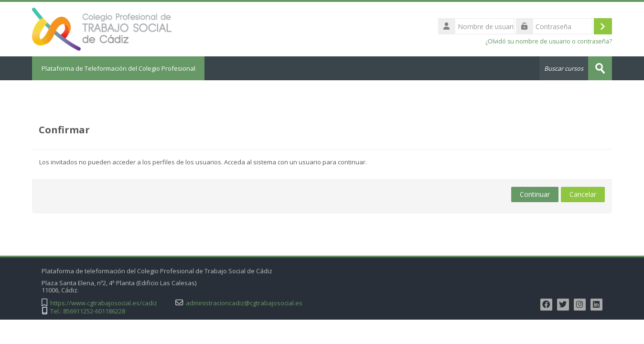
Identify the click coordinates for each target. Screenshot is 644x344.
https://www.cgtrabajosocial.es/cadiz (104, 303)
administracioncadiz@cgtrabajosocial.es (244, 303)
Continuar (535, 194)
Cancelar (583, 194)
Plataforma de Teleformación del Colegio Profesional (118, 68)
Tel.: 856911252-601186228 (88, 311)
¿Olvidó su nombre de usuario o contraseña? (549, 41)
